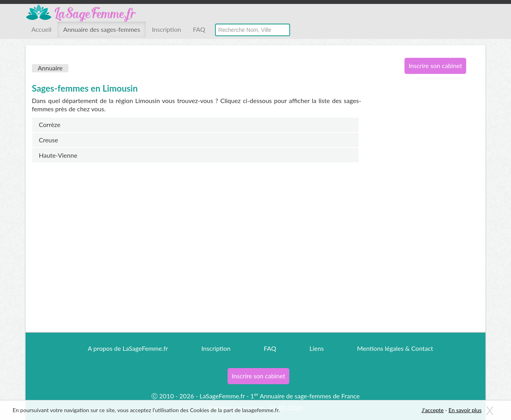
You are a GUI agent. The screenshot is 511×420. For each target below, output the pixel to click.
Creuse (49, 140)
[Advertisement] (432, 208)
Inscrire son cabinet (435, 65)
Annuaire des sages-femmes (102, 29)
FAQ (199, 29)
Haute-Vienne (58, 155)
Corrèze (50, 124)
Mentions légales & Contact (395, 348)
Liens (316, 348)
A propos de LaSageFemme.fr (128, 348)
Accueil (41, 29)
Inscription (166, 29)
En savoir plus (465, 410)
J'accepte (433, 410)
